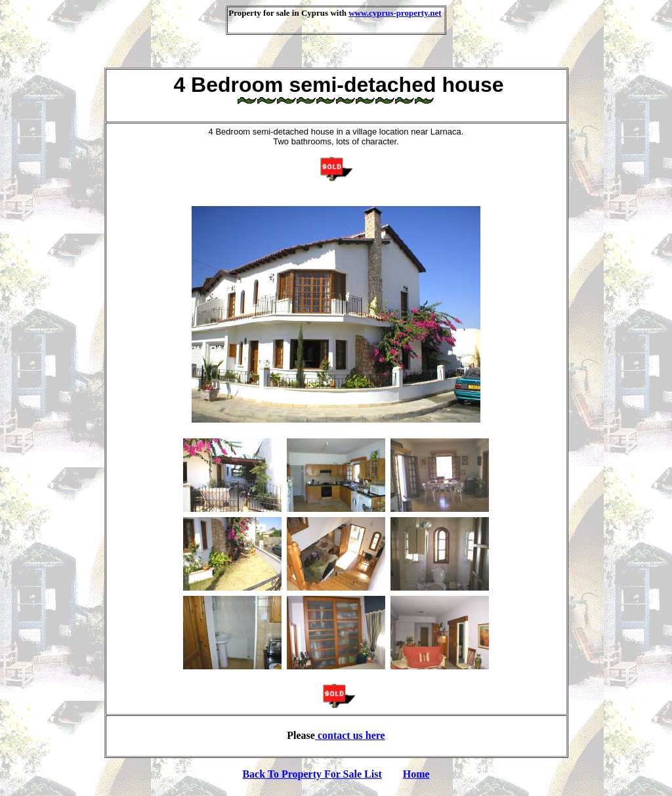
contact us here (350, 735)
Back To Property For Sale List (312, 774)
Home (416, 774)
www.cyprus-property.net (395, 13)
